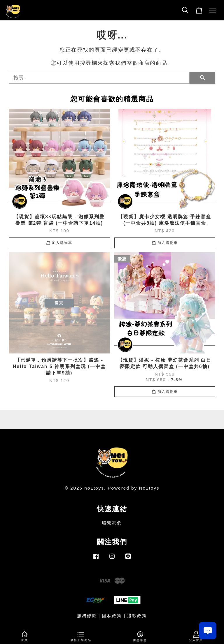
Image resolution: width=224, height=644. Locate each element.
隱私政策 (112, 616)
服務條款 (87, 616)
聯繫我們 (112, 523)
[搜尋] (99, 78)
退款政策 (137, 616)
